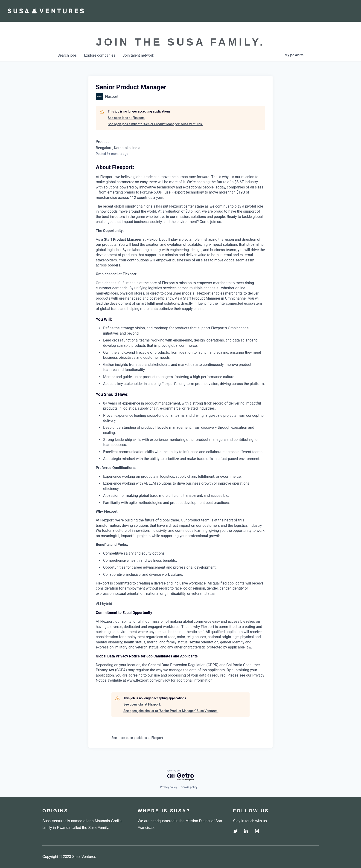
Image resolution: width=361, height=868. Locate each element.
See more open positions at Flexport (137, 738)
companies (100, 55)
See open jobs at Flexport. (127, 118)
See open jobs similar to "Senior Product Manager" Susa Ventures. (155, 124)
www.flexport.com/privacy (148, 680)
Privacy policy (169, 787)
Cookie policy (189, 787)
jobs (67, 55)
